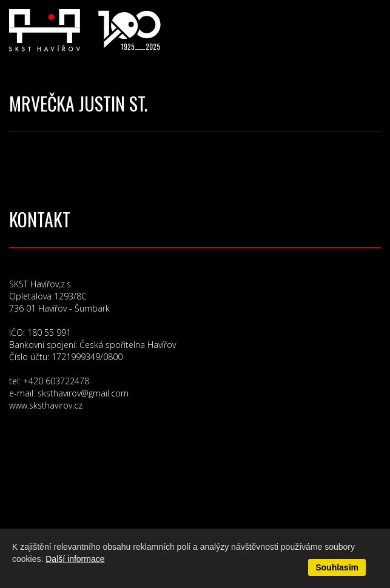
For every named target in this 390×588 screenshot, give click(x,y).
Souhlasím (337, 567)
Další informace (75, 559)
